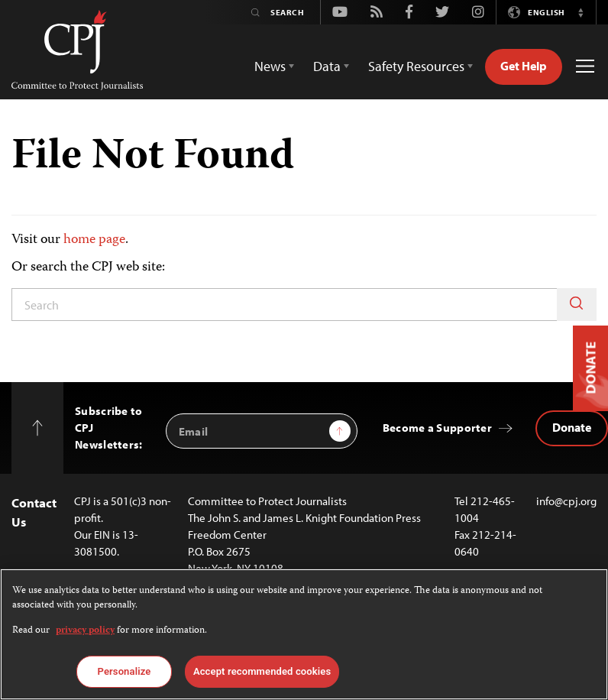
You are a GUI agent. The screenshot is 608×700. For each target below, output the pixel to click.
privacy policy (85, 631)
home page (94, 240)
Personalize (125, 671)
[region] (304, 634)
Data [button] (327, 66)
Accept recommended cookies (262, 671)
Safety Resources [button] (416, 66)
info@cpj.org (566, 501)
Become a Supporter (437, 428)
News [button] (270, 66)
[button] (581, 12)
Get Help (524, 66)
